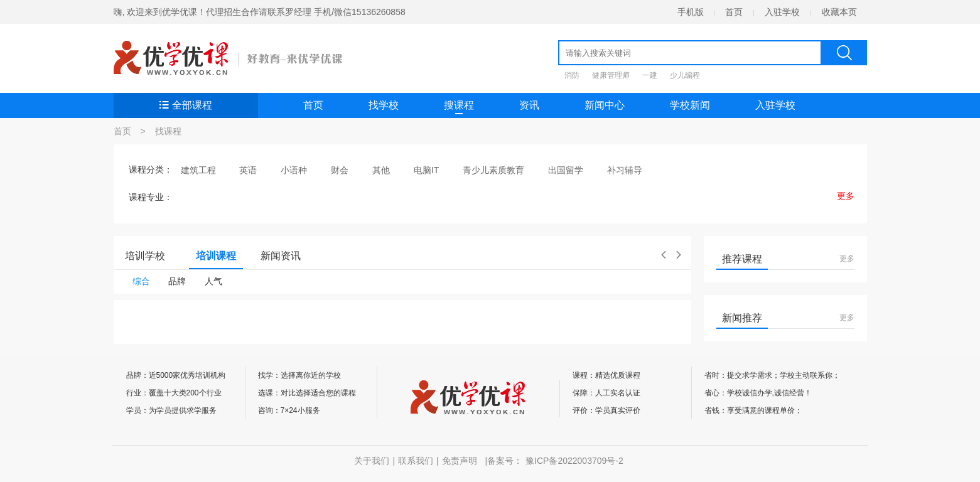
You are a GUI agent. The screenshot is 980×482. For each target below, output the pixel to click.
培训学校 (145, 256)
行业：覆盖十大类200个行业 (174, 393)
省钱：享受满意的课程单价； (753, 410)
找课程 (168, 131)
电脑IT (426, 170)
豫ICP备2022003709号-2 (574, 461)
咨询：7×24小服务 (289, 410)
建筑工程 (198, 170)
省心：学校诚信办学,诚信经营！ (758, 393)
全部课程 (186, 105)
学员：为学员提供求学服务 (171, 410)
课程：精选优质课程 (606, 375)
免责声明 (460, 461)
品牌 (177, 281)
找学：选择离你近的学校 (299, 375)
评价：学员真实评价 (606, 410)
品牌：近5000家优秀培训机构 (176, 375)
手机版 (691, 12)
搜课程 (459, 107)
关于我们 (372, 461)
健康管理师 (611, 75)
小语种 (294, 170)
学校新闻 (690, 105)
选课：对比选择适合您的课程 (307, 393)
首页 (734, 12)
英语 (248, 170)
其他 (381, 170)
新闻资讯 (281, 256)
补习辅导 (625, 170)
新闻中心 (605, 105)
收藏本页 (839, 12)
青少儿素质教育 (493, 170)
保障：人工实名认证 (606, 393)
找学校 (384, 105)
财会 (340, 170)
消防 (572, 75)
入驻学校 (782, 12)
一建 (650, 75)
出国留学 (566, 170)
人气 (213, 281)
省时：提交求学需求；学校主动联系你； (772, 375)
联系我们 (416, 461)
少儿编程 (685, 75)
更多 (847, 259)
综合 (141, 281)
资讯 (529, 105)
